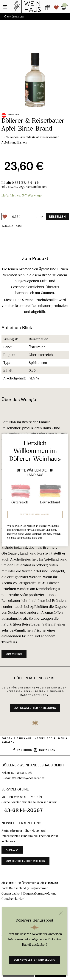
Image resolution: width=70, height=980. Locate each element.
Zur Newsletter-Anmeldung (35, 960)
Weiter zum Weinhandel (35, 514)
